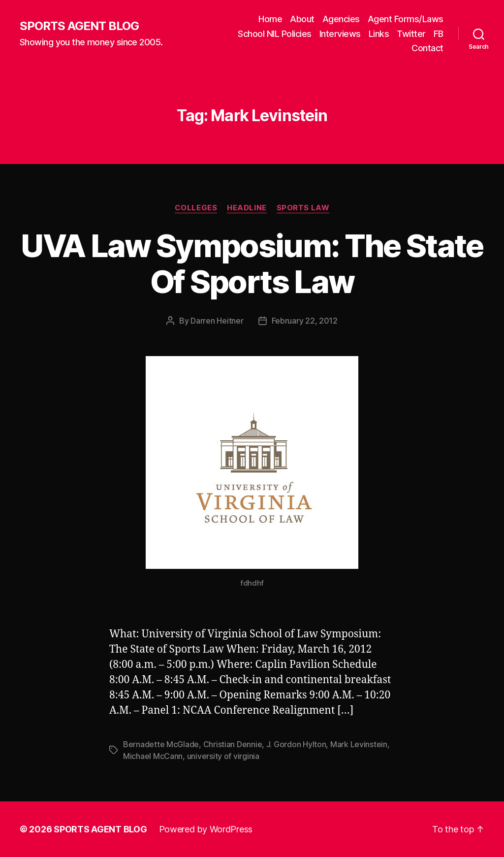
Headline (247, 208)
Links (379, 34)
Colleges (196, 208)
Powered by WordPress (206, 829)
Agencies (341, 19)
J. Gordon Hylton (296, 744)
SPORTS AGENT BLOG (79, 26)
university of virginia (223, 756)
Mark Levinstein (359, 744)
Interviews (340, 34)
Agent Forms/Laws (406, 19)
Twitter (411, 34)
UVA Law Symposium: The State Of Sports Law (252, 264)
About (302, 19)
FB (439, 34)
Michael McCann (153, 756)
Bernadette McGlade (161, 744)
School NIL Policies (275, 34)
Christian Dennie (233, 744)
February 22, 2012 (305, 321)
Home (270, 19)
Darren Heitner (217, 321)
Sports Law (303, 208)
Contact (427, 48)
